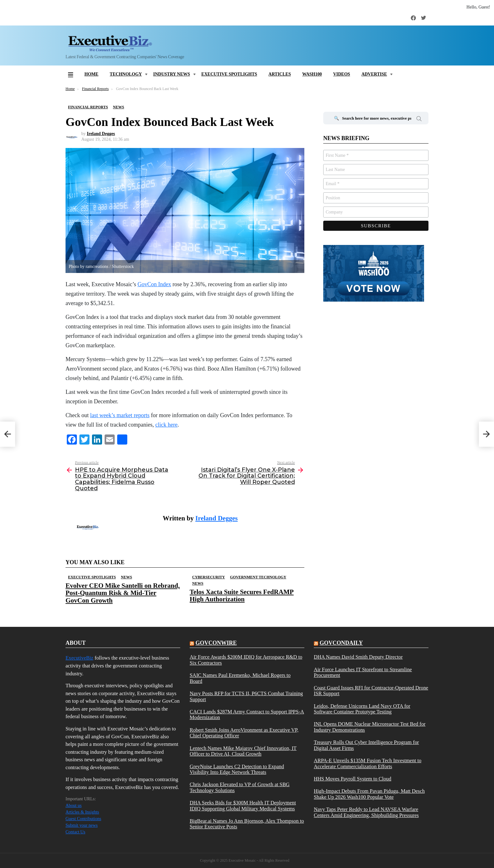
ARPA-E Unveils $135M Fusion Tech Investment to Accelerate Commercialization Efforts (368, 763)
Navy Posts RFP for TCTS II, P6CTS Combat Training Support (246, 696)
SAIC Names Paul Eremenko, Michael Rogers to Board (240, 678)
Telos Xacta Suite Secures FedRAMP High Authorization (242, 596)
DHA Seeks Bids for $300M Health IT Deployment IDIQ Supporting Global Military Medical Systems (243, 806)
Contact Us (75, 832)
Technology (126, 74)
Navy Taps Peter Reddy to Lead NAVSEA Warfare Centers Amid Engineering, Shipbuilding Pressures (366, 812)
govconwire (216, 643)
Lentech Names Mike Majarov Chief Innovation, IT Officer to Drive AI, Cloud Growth (243, 751)
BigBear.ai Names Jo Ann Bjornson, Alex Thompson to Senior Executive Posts (247, 824)
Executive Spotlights (229, 74)
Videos (342, 74)
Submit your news (82, 825)
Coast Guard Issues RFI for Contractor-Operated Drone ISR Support (371, 691)
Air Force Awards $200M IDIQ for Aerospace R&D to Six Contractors (246, 660)
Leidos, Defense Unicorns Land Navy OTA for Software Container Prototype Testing (362, 709)
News (126, 577)
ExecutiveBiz (79, 658)
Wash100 (312, 74)
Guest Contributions (83, 819)
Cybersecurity (209, 577)
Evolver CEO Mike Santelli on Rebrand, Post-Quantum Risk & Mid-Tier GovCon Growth (123, 593)
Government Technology (258, 577)
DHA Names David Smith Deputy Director (358, 657)
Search (419, 120)
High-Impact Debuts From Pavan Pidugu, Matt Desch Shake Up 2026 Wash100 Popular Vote (369, 794)
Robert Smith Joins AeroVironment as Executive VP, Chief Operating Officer (244, 733)
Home (91, 74)
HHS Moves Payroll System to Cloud (353, 779)
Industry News (172, 74)
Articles (280, 74)
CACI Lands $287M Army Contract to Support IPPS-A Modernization (247, 715)
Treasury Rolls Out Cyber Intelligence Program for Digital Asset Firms (366, 745)
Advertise (374, 74)
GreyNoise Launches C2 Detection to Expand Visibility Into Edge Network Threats (237, 769)
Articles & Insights (82, 812)
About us (74, 806)
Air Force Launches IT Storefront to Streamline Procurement (363, 672)
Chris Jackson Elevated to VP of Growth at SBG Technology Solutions (240, 787)
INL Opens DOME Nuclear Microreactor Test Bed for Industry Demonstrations (370, 727)
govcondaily (341, 643)
